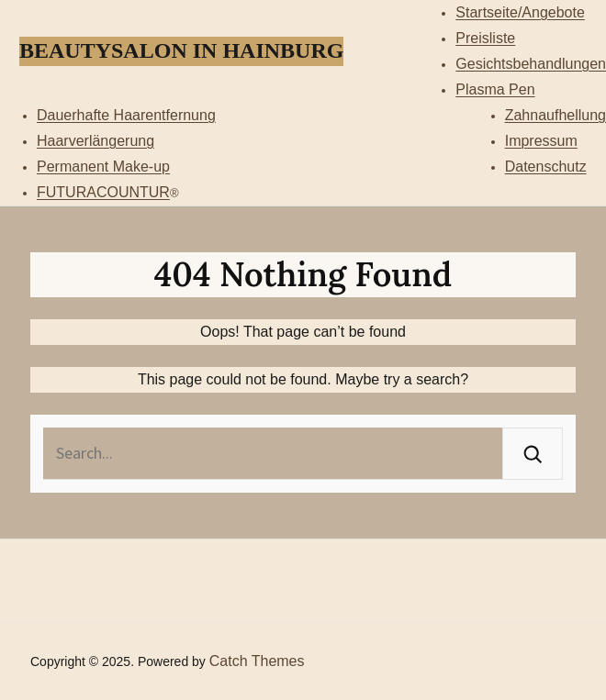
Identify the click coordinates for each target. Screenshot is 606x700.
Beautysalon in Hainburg (181, 50)
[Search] (533, 454)
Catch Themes (257, 661)
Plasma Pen (495, 89)
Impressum (541, 141)
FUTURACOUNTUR (103, 192)
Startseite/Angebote (520, 12)
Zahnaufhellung (555, 115)
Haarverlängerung (95, 141)
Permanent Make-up (103, 167)
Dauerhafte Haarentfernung (126, 115)
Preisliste (485, 38)
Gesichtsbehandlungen (531, 64)
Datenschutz (546, 167)
